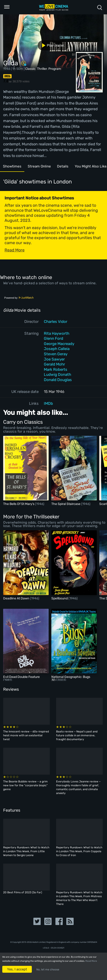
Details (68, 167)
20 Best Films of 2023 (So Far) (23, 892)
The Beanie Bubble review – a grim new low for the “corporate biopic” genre (25, 785)
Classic (30, 69)
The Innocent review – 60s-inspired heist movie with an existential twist (26, 735)
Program (55, 69)
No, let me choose (48, 970)
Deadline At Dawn (17, 598)
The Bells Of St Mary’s (19, 504)
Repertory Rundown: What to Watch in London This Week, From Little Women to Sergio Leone (26, 851)
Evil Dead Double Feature (21, 677)
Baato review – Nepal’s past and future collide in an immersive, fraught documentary (77, 735)
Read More (91, 961)
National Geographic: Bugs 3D (71, 678)
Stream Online (43, 167)
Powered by (19, 298)
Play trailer (51, 45)
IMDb (48, 403)
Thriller (42, 69)
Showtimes (13, 167)
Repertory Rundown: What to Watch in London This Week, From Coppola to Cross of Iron (79, 851)
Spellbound (60, 598)
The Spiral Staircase (66, 504)
